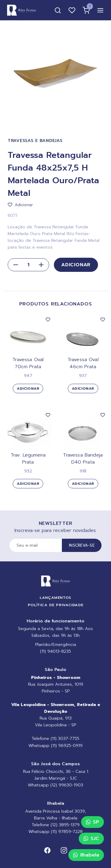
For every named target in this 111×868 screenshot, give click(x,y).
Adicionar (76, 265)
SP (92, 822)
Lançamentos (55, 597)
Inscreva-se (82, 545)
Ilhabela (86, 855)
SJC (91, 839)
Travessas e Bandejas (35, 141)
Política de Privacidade (56, 605)
